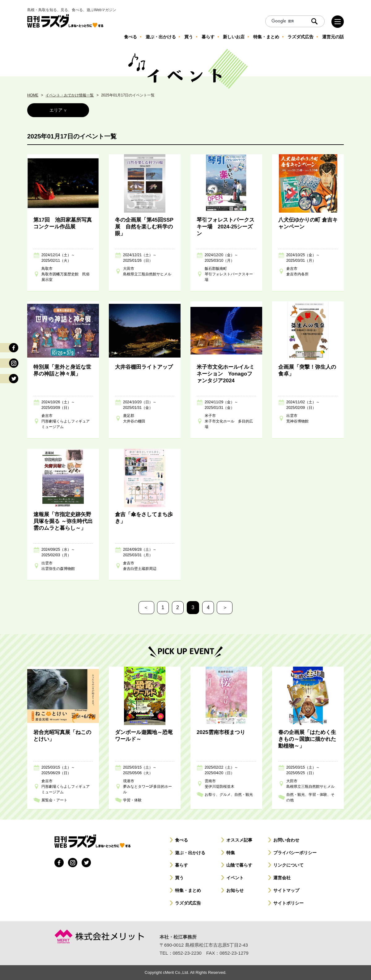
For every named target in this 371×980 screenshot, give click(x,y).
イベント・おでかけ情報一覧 (70, 95)
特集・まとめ (188, 890)
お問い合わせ (286, 840)
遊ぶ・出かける (190, 853)
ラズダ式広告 (188, 903)
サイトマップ (286, 890)
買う (179, 878)
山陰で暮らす (239, 865)
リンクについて (288, 865)
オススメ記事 (239, 840)
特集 (231, 853)
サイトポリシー (288, 903)
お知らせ (235, 890)
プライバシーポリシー (295, 853)
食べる (181, 840)
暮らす (181, 865)
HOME (33, 95)
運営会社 (282, 878)
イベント (235, 878)
